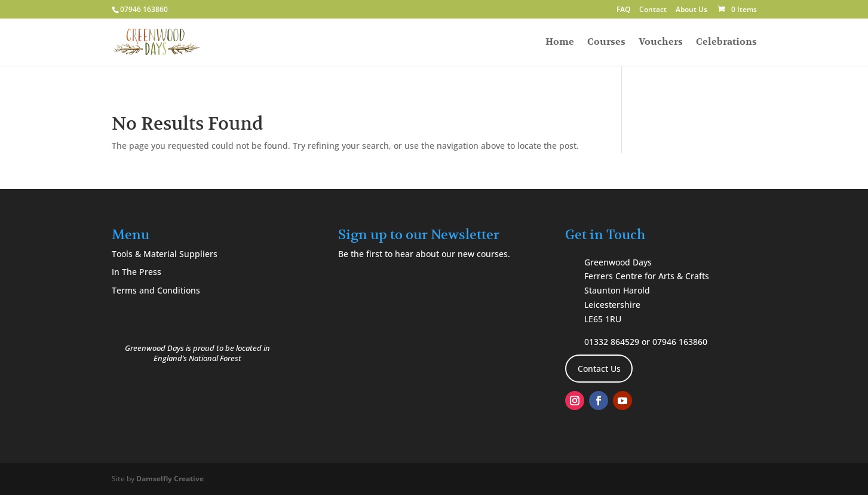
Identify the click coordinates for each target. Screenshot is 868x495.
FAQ (623, 10)
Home (560, 43)
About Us (691, 10)
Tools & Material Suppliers (165, 254)
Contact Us (599, 369)
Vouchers (661, 43)
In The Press (137, 272)
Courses (606, 43)
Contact (653, 10)
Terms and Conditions (156, 290)
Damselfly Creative (170, 479)
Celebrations (726, 43)
